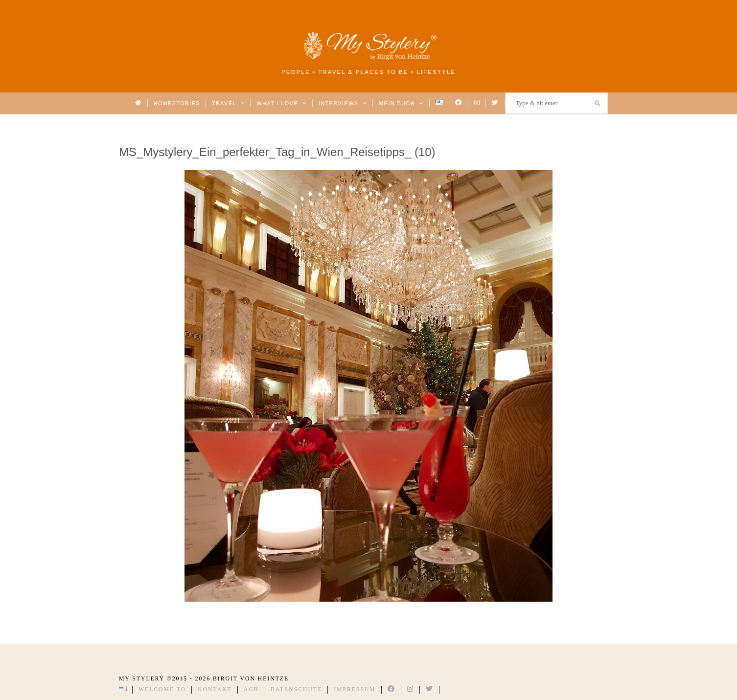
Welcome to (162, 689)
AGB (251, 689)
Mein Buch (401, 103)
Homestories (177, 103)
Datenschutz (296, 689)
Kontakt (215, 689)
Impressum (355, 689)
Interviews (343, 103)
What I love (282, 103)
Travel (228, 103)
